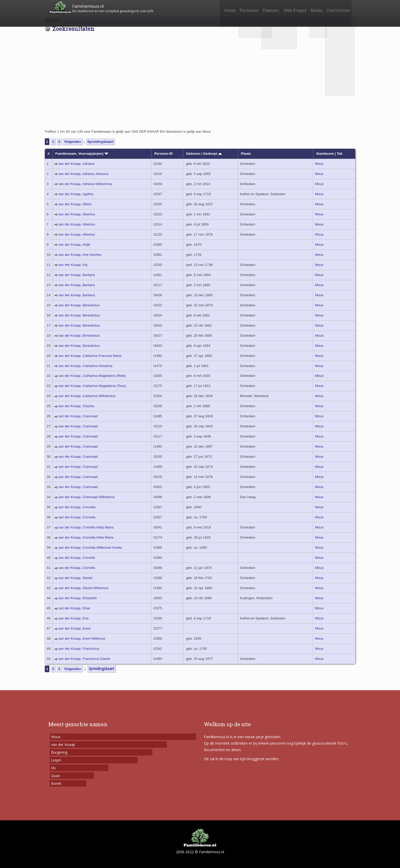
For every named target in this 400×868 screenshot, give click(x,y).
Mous (319, 164)
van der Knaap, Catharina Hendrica (85, 366)
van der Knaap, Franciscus (79, 649)
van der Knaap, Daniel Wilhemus (83, 588)
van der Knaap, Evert (74, 628)
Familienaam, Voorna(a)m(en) (82, 154)
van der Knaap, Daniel (75, 578)
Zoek (54, 20)
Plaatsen (264, 7)
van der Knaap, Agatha (76, 194)
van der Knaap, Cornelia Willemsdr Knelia (90, 548)
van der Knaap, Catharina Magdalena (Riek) (92, 376)
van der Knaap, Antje (74, 245)
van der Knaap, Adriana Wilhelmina (85, 184)
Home (219, 7)
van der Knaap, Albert (75, 204)
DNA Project (290, 7)
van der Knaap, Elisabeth (78, 598)
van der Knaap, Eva (73, 618)
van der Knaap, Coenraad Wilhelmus (87, 497)
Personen (240, 7)
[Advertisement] (200, 90)
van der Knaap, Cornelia (77, 507)
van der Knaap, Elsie (74, 608)
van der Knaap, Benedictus (79, 305)
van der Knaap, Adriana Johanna (83, 174)
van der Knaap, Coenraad (78, 416)
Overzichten (337, 7)
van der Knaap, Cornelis (77, 558)
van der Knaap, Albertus (77, 214)
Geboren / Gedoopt (204, 154)
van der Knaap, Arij (73, 265)
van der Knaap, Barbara (77, 275)
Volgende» (73, 142)
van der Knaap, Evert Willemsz (82, 638)
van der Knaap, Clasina (76, 406)
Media (314, 7)
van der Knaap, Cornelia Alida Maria (86, 527)
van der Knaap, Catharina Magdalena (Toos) (92, 386)
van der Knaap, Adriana (76, 164)
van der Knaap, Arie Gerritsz (80, 255)
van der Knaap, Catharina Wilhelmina (87, 396)
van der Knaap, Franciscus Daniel (84, 659)
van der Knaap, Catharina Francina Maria (90, 356)
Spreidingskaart (100, 142)
